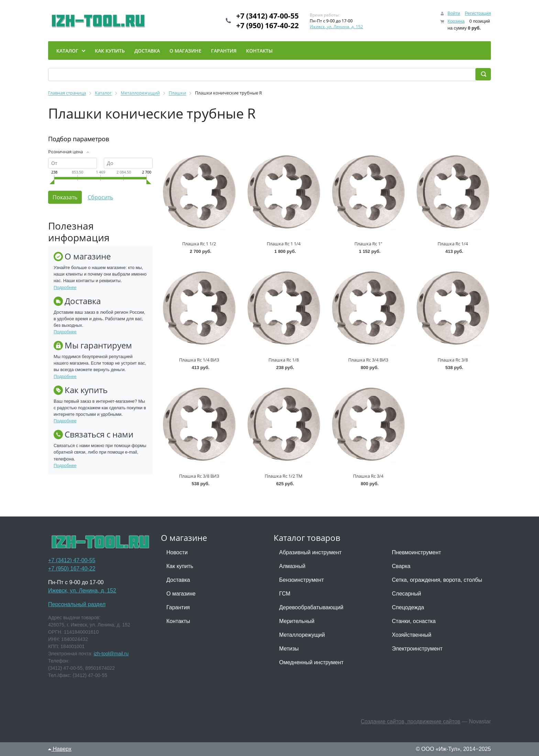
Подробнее (65, 287)
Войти (454, 13)
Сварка (401, 566)
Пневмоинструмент (416, 552)
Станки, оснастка (414, 621)
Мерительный (297, 621)
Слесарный (406, 594)
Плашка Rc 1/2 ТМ (284, 476)
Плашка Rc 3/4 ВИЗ (368, 360)
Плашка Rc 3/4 (368, 476)
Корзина (456, 21)
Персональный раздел (77, 604)
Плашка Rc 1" (368, 244)
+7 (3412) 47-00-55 (267, 16)
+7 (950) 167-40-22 (267, 25)
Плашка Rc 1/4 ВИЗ (199, 360)
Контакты (178, 621)
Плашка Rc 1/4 (453, 244)
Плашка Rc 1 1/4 (284, 244)
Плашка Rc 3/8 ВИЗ (199, 476)
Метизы (289, 649)
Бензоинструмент (301, 580)
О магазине (181, 594)
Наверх (60, 749)
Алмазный (292, 566)
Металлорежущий (302, 635)
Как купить (180, 566)
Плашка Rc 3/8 (453, 360)
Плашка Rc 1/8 (284, 360)
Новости (177, 552)
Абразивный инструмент (310, 552)
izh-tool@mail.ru (111, 654)
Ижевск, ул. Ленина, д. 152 (336, 27)
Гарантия (178, 607)
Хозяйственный (412, 635)
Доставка (178, 580)
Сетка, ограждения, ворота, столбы (437, 580)
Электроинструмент (417, 649)
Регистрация (478, 13)
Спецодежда (408, 607)
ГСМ (285, 594)
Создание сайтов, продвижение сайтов (410, 721)
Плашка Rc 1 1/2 (199, 244)
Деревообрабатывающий (311, 607)
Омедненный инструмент (311, 662)
